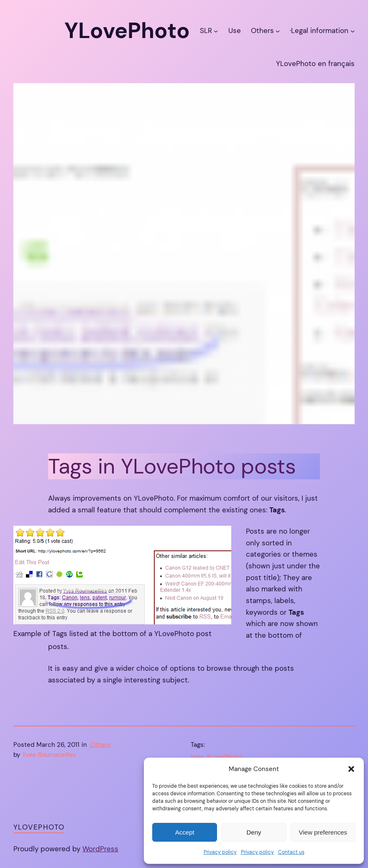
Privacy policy (220, 852)
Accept (185, 832)
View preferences (323, 832)
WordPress (100, 849)
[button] (351, 769)
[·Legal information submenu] (353, 31)
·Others (100, 745)
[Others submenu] (278, 31)
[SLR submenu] (216, 31)
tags (197, 757)
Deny (254, 832)
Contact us (291, 852)
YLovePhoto (224, 757)
